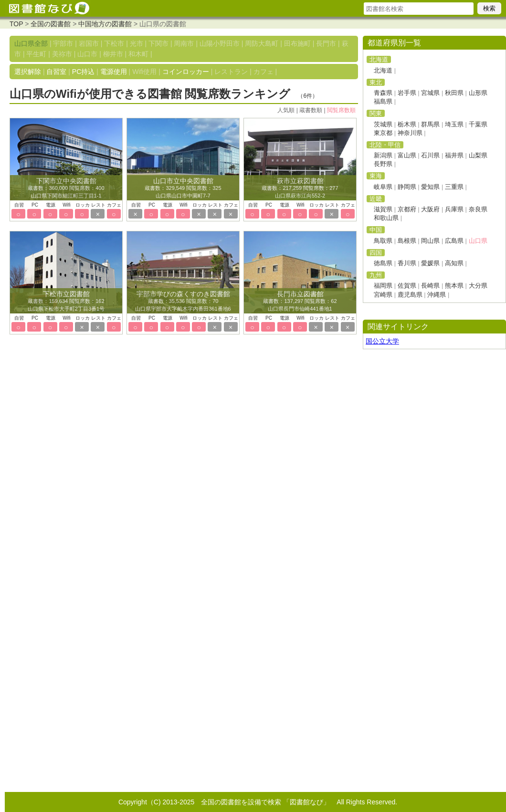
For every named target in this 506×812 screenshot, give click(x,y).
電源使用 (114, 72)
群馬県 (430, 124)
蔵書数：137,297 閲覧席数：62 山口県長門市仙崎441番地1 (300, 302)
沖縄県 (437, 295)
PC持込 (83, 72)
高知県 (454, 263)
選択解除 (28, 72)
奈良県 (478, 209)
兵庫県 (454, 209)
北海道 (383, 70)
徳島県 (383, 263)
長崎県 (430, 286)
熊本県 (454, 286)
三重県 (454, 187)
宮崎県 (383, 295)
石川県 (430, 155)
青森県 (383, 93)
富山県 (407, 155)
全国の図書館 (51, 24)
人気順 (286, 110)
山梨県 (478, 155)
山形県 (478, 93)
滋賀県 (383, 209)
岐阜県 (383, 187)
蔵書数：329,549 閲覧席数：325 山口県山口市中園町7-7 (183, 188)
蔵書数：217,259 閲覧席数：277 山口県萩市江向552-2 (300, 188)
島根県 (407, 241)
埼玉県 (454, 124)
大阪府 (430, 209)
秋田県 (454, 93)
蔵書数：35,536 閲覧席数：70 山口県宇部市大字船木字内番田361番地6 (183, 302)
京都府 (407, 209)
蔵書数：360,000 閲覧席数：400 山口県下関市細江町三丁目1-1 (66, 188)
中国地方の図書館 (105, 24)
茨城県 (383, 124)
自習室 (56, 72)
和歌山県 (386, 218)
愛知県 (430, 187)
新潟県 (383, 155)
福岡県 (383, 286)
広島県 (454, 241)
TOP (16, 24)
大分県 (478, 286)
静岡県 (407, 187)
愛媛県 (430, 263)
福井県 (454, 155)
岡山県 (430, 241)
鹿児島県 (410, 295)
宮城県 (430, 93)
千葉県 (478, 124)
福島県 (383, 101)
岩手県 (407, 93)
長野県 (383, 164)
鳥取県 (383, 241)
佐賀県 (407, 286)
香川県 (407, 263)
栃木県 (407, 124)
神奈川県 (410, 133)
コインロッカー (186, 72)
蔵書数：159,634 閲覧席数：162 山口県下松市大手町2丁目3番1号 (66, 302)
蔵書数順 (311, 110)
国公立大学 (382, 341)
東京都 (383, 133)
